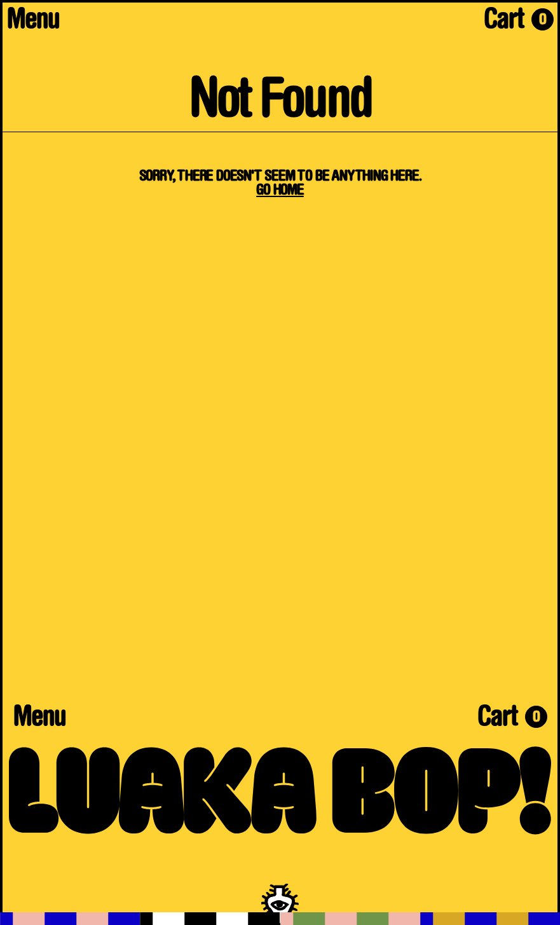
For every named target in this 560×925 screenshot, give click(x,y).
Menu (33, 22)
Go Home (280, 191)
